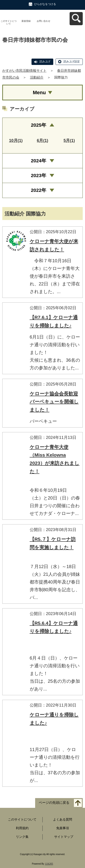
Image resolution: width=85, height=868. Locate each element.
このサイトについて (9, 22)
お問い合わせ (44, 21)
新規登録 (26, 21)
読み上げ (45, 62)
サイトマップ (64, 837)
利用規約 (22, 828)
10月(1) (16, 141)
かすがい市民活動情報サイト (24, 70)
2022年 (39, 190)
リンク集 (22, 837)
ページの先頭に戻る (54, 803)
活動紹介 (37, 77)
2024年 (39, 161)
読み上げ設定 (72, 62)
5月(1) (69, 141)
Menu (39, 93)
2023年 (39, 175)
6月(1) (42, 141)
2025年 (39, 125)
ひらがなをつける (45, 4)
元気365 (49, 864)
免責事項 (63, 828)
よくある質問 (63, 819)
